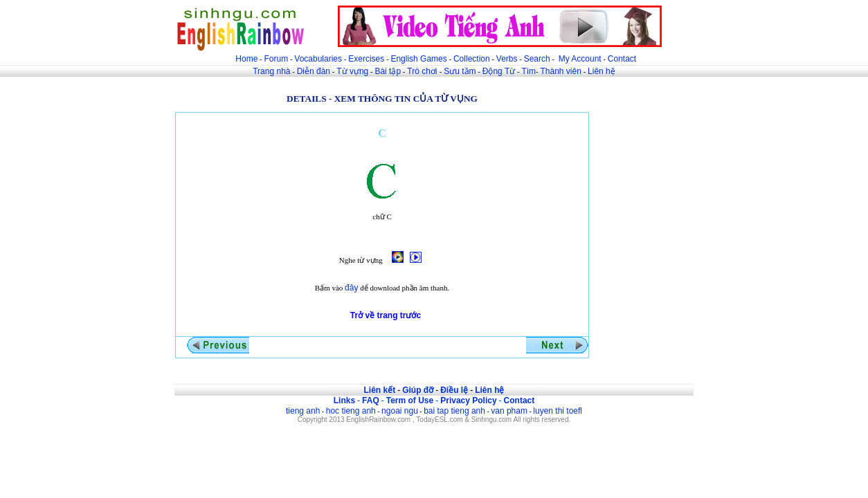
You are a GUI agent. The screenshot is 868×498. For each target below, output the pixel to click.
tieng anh (303, 411)
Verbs (507, 59)
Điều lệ (454, 390)
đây (351, 288)
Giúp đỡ (418, 390)
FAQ (371, 400)
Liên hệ (602, 71)
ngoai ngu (400, 411)
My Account (580, 59)
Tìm (528, 71)
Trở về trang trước (386, 315)
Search (537, 59)
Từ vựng (352, 71)
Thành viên (561, 71)
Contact (622, 59)
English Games (418, 59)
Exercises (366, 59)
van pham (509, 411)
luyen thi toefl (558, 411)
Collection (472, 59)
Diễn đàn (314, 71)
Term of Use (410, 400)
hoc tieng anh (351, 411)
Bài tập (388, 71)
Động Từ (499, 71)
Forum (276, 59)
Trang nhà (271, 71)
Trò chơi (423, 71)
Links (344, 400)
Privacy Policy (468, 400)
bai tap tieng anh (454, 411)
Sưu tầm (460, 71)
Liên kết (379, 390)
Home (246, 59)
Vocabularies (318, 59)
